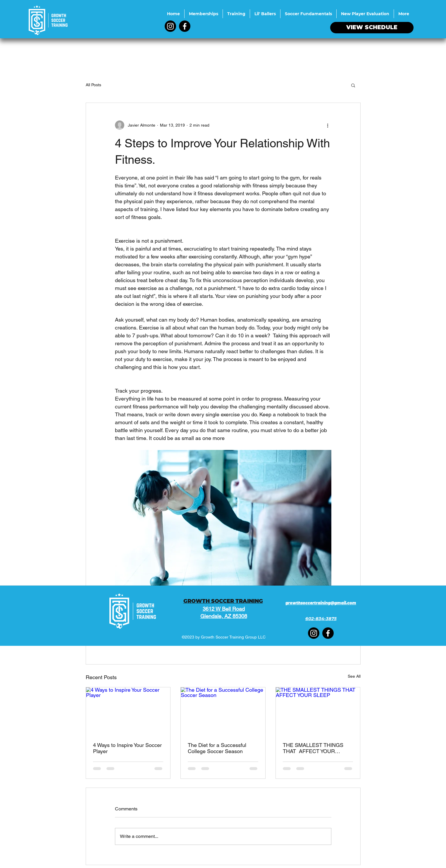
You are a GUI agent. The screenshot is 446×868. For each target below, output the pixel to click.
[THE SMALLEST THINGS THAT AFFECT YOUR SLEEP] (318, 711)
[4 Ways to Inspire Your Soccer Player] (128, 711)
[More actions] (328, 125)
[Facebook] (185, 26)
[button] (353, 85)
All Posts (93, 85)
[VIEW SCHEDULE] (372, 28)
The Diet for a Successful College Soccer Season (217, 748)
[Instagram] (170, 26)
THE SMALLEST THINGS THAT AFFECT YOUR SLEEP (313, 748)
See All (354, 676)
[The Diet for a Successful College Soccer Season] (223, 711)
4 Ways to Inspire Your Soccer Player (127, 748)
